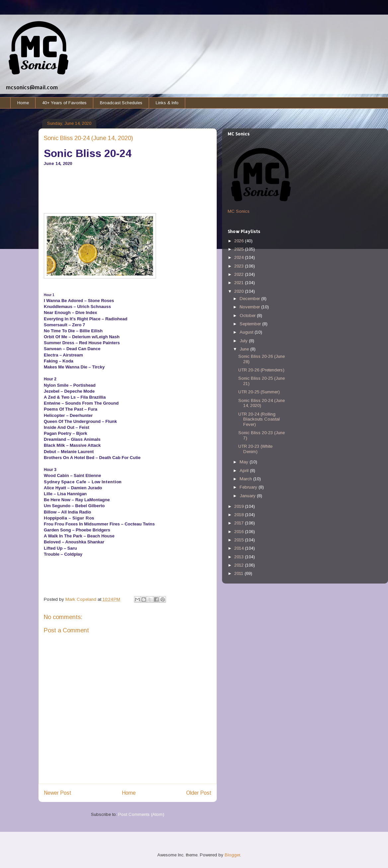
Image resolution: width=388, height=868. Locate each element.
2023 (240, 266)
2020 (240, 291)
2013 (240, 557)
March (246, 479)
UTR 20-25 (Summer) (259, 392)
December (250, 299)
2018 (240, 515)
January (248, 496)
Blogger (232, 855)
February (249, 487)
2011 (239, 573)
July (244, 341)
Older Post (199, 793)
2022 (240, 274)
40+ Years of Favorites (64, 103)
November (250, 307)
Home (23, 103)
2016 (240, 532)
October (248, 316)
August (247, 332)
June (245, 349)
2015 (240, 540)
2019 (240, 506)
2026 (240, 241)
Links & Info (167, 103)
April (245, 471)
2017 (240, 523)
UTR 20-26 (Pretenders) (261, 370)
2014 (240, 548)
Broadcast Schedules (121, 103)
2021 (240, 283)
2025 (240, 249)
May (245, 462)
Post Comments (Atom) (141, 814)
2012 (240, 565)
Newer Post (58, 793)
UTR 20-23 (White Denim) (255, 449)
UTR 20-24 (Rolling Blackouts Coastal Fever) (259, 419)
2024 (240, 257)
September (251, 324)
